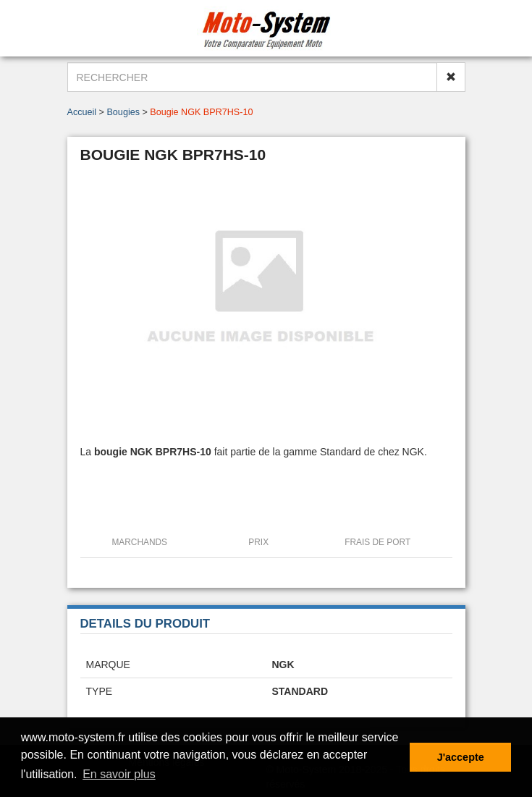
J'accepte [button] (461, 757)
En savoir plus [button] (119, 774)
